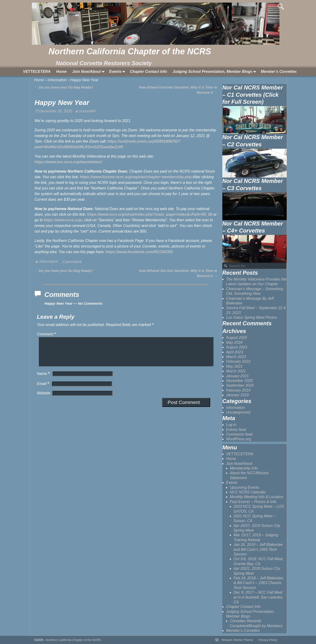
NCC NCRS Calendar (248, 492)
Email (43, 389)
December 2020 (239, 381)
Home (61, 72)
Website (44, 399)
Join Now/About (89, 72)
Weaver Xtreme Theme (237, 640)
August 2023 (237, 347)
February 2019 (238, 390)
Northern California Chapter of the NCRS (130, 51)
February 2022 (238, 361)
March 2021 (236, 371)
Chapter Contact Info (149, 72)
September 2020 (240, 385)
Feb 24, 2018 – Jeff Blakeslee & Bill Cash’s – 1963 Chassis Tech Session (258, 583)
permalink (73, 261)
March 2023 (236, 357)
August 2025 (237, 338)
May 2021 (234, 366)
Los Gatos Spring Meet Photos (252, 317)
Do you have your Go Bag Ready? (64, 87)
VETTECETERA (37, 72)
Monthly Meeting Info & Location (257, 497)
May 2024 (234, 342)
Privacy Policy (268, 640)
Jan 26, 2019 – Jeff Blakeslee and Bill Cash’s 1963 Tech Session (258, 549)
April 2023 (234, 352)
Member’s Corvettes (279, 72)
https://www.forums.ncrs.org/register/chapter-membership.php (136, 177)
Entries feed (236, 430)
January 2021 (237, 376)
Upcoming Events (244, 487)
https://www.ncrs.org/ (63, 220)
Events (118, 72)
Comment (47, 334)
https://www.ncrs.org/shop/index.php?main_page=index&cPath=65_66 (150, 214)
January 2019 (237, 395)
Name (44, 379)
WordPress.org (239, 439)
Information (57, 80)
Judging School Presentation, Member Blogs (215, 72)
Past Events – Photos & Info (253, 502)
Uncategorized (238, 412)
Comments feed (239, 434)
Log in (231, 425)
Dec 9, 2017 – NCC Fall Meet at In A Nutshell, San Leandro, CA (258, 597)
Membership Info (244, 468)
